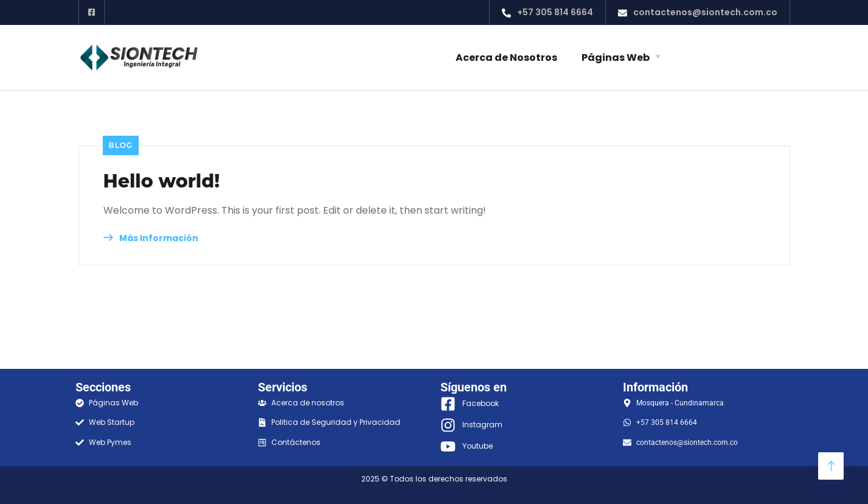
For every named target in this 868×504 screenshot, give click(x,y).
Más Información (151, 238)
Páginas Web (616, 58)
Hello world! (162, 181)
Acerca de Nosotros (506, 58)
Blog (121, 145)
